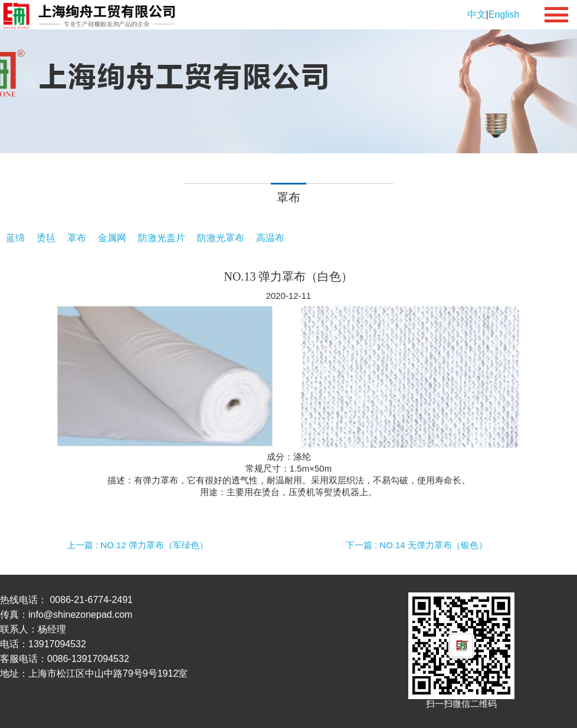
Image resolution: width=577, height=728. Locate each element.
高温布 (270, 238)
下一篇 (417, 545)
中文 (477, 14)
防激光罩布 (221, 238)
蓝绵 (15, 238)
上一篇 (137, 545)
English (504, 14)
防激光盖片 (162, 238)
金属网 (112, 238)
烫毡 (46, 238)
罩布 (77, 238)
